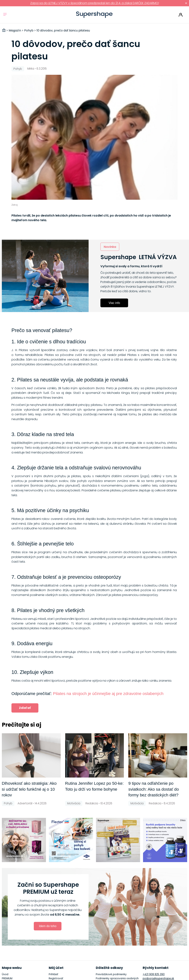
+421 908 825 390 (154, 974)
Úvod (5, 974)
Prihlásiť (181, 15)
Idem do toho (48, 926)
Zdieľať (25, 708)
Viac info (114, 303)
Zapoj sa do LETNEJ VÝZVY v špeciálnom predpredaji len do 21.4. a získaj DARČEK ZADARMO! (95, 3)
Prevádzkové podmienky (111, 974)
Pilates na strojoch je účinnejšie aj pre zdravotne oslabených (108, 694)
